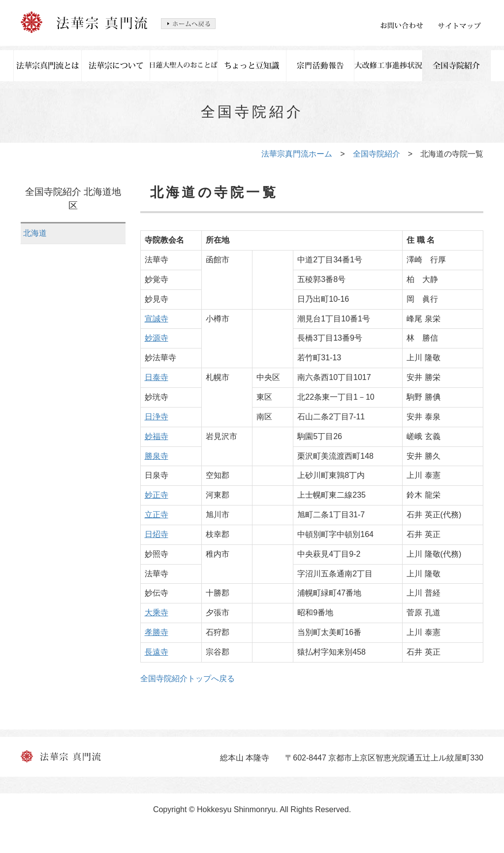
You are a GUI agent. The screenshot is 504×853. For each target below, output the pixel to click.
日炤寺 (157, 534)
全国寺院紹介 (377, 154)
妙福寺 (157, 436)
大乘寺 (157, 613)
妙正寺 (157, 495)
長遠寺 (157, 652)
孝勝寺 (157, 632)
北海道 (35, 233)
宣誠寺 (157, 319)
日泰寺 (157, 377)
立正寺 (157, 515)
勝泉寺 (157, 456)
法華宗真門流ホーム (297, 154)
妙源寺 (157, 338)
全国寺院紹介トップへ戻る (188, 679)
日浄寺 (157, 417)
